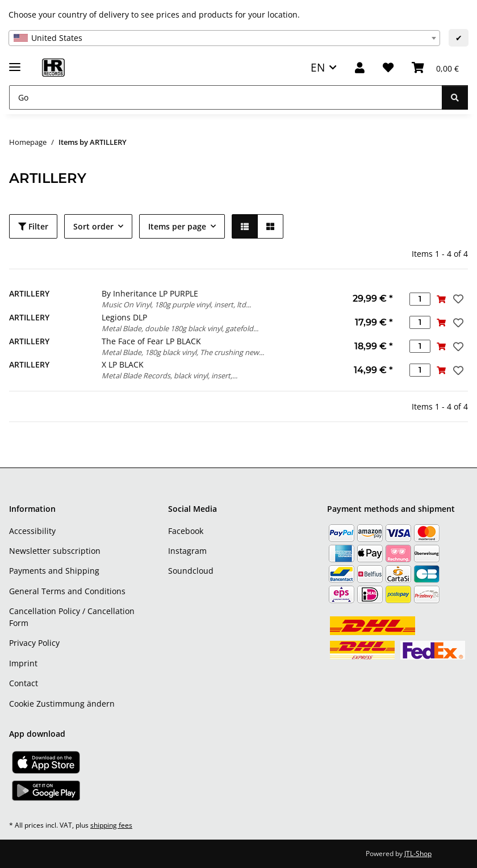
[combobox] (224, 38)
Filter (33, 226)
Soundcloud (191, 571)
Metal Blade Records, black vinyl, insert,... (170, 375)
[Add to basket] (441, 299)
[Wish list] (388, 68)
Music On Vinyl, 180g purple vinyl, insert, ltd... (176, 304)
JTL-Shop (418, 854)
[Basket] (435, 68)
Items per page (177, 226)
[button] (360, 68)
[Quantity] (420, 299)
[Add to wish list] (457, 299)
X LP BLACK (123, 364)
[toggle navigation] (15, 62)
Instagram (187, 551)
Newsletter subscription (55, 551)
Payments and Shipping (54, 571)
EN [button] (318, 67)
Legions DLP (124, 317)
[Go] (226, 97)
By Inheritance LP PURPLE (150, 293)
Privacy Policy (34, 643)
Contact (24, 683)
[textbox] (224, 38)
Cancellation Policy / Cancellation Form (72, 617)
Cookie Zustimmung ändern (62, 704)
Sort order (93, 226)
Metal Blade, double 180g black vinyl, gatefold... (180, 328)
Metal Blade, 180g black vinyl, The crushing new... (183, 352)
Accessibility (32, 531)
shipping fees (111, 825)
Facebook (186, 531)
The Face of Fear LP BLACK (151, 341)
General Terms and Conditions (67, 591)
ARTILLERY (29, 293)
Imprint (23, 663)
